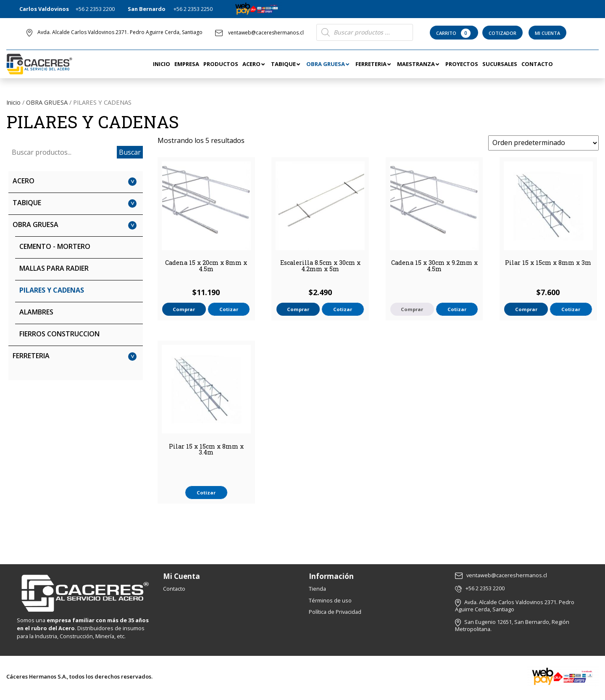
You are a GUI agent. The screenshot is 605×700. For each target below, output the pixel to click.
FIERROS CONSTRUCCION (59, 334)
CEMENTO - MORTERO (55, 246)
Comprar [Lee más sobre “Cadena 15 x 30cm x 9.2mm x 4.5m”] (412, 309)
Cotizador (502, 33)
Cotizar (229, 309)
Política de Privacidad (335, 612)
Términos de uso (330, 600)
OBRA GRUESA (47, 102)
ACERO (24, 181)
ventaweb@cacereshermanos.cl (259, 33)
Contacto (174, 589)
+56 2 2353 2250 (193, 9)
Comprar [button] (184, 309)
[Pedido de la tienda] (543, 143)
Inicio (13, 102)
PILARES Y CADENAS (52, 290)
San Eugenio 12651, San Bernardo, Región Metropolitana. (512, 625)
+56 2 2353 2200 (95, 9)
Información (331, 576)
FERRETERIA (31, 356)
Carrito (454, 33)
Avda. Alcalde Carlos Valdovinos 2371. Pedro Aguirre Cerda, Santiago (120, 32)
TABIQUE (27, 203)
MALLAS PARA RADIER (54, 268)
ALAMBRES (36, 312)
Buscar (130, 152)
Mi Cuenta (547, 33)
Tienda (317, 589)
